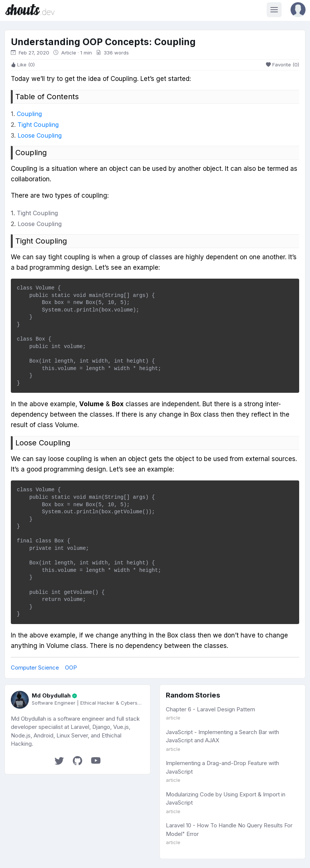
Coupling (29, 114)
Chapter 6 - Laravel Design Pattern (210, 709)
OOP (71, 668)
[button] (298, 10)
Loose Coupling (40, 135)
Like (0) (23, 65)
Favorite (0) (283, 65)
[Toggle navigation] (274, 10)
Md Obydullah (51, 695)
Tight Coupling (38, 125)
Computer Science (35, 668)
